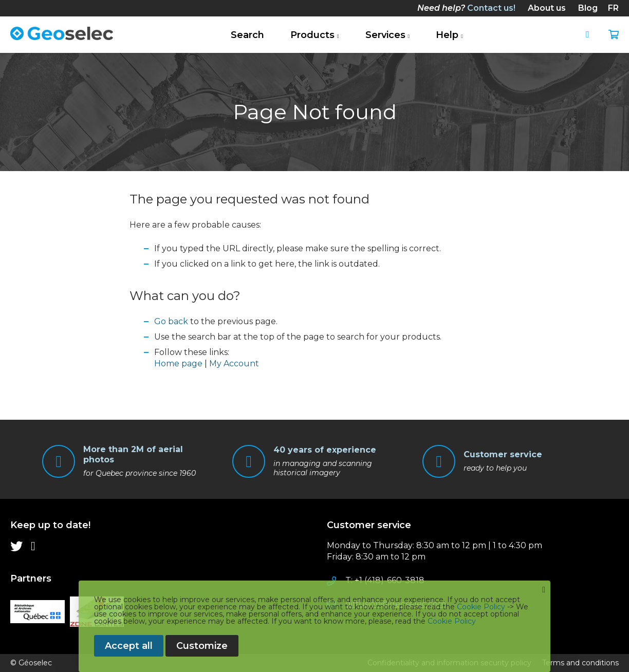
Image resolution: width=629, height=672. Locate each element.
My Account (234, 363)
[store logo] (62, 33)
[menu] (156, 546)
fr (613, 8)
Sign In (592, 35)
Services (385, 35)
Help (447, 35)
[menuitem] (466, 8)
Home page (178, 363)
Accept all (129, 646)
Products (312, 35)
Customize (202, 646)
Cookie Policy (481, 607)
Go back (171, 321)
